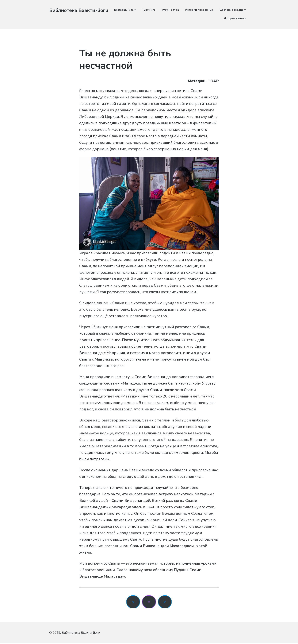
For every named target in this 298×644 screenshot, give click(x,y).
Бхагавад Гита (124, 10)
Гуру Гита (149, 10)
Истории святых (235, 18)
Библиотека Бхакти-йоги (74, 13)
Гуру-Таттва (170, 10)
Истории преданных (199, 10)
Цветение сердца (231, 10)
